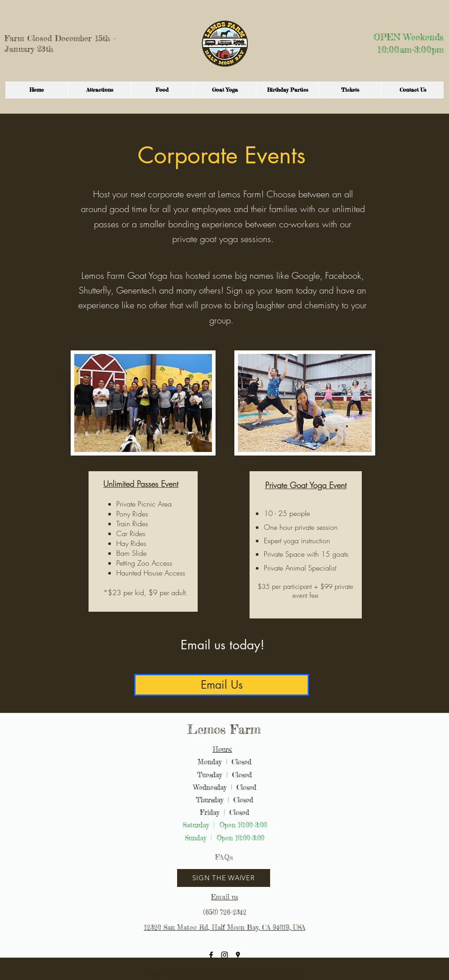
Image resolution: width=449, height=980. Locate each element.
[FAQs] (224, 857)
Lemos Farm (224, 729)
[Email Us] (222, 685)
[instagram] (224, 955)
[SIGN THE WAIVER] (224, 878)
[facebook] (211, 955)
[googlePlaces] (238, 955)
